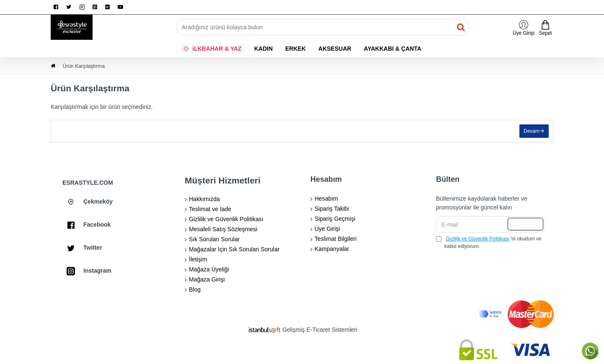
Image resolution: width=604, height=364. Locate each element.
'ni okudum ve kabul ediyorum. (489, 242)
